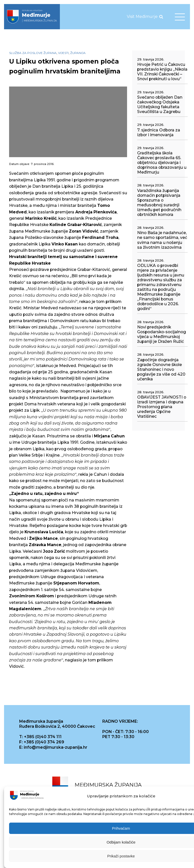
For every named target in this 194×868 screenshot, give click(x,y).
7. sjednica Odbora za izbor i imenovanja (159, 132)
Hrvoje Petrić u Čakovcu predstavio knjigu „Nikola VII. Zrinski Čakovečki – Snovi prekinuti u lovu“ (162, 72)
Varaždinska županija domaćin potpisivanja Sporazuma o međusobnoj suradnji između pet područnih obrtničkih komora (159, 203)
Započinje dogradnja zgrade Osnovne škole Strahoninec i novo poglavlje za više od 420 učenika (161, 369)
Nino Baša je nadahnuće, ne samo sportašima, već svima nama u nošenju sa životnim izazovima (162, 240)
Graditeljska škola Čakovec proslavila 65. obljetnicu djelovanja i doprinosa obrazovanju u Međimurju (162, 163)
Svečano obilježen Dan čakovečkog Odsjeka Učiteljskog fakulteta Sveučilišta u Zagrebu (160, 104)
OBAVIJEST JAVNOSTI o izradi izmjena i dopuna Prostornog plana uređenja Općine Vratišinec (162, 407)
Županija (78, 53)
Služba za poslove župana (33, 53)
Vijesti (63, 53)
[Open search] (161, 17)
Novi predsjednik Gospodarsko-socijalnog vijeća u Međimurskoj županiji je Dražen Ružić (162, 334)
